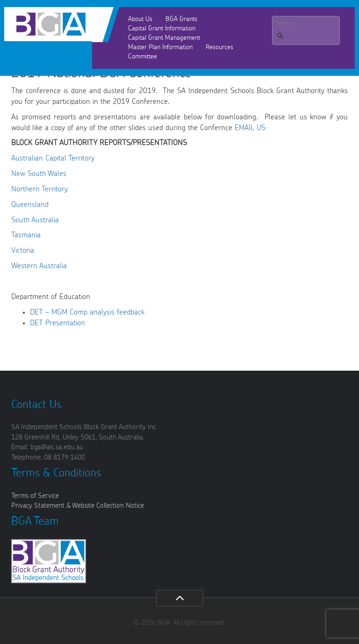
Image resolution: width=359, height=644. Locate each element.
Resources (219, 47)
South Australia (35, 220)
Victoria (23, 250)
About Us (140, 19)
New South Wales (39, 174)
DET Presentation (57, 323)
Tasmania (26, 235)
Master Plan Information (160, 47)
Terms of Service (35, 496)
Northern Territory (39, 189)
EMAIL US (250, 128)
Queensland (30, 205)
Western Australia (39, 266)
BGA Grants (181, 19)
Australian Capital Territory (53, 158)
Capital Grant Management (164, 38)
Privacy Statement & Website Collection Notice (78, 506)
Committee (143, 57)
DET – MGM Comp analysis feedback (87, 312)
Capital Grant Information (162, 29)
